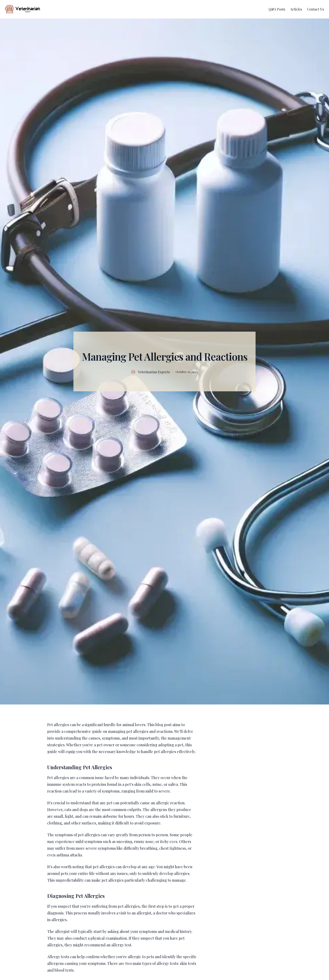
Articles (296, 9)
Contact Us (315, 9)
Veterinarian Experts (154, 372)
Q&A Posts (277, 9)
